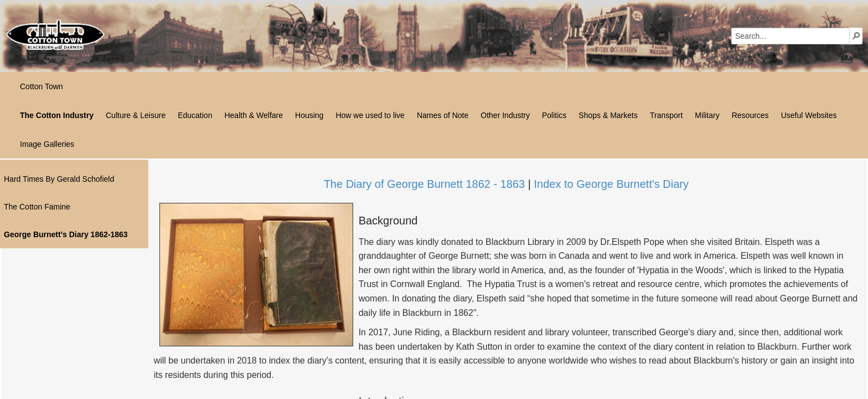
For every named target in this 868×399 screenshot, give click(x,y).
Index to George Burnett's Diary (611, 184)
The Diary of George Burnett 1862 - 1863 (425, 184)
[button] (856, 35)
